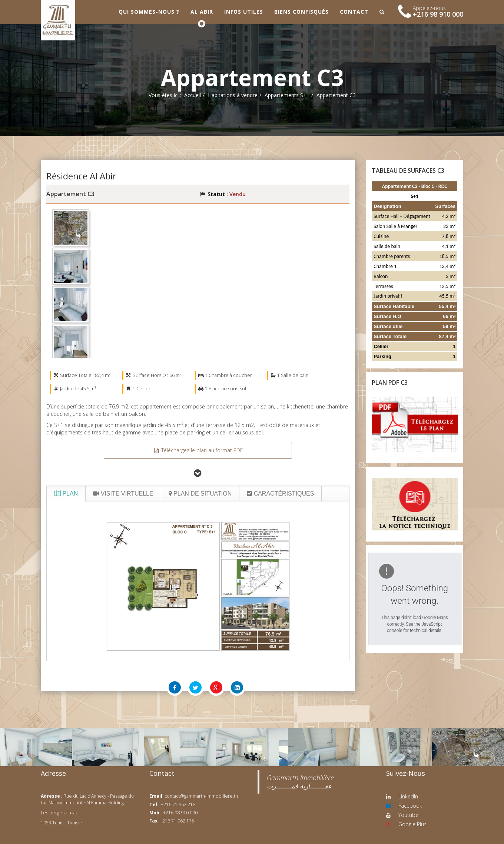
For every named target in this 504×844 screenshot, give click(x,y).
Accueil (193, 95)
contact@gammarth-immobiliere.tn (201, 796)
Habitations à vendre (233, 95)
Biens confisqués (301, 12)
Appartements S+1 (287, 95)
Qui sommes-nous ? (149, 12)
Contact (354, 12)
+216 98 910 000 (438, 14)
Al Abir (202, 12)
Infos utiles (244, 12)
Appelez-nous (429, 8)
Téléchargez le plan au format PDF (198, 450)
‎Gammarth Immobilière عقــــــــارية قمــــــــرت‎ (300, 782)
